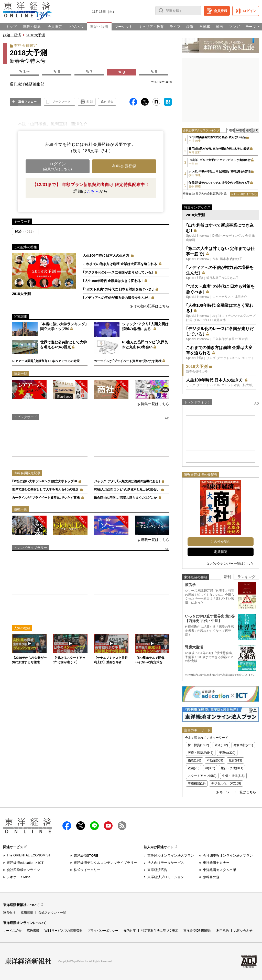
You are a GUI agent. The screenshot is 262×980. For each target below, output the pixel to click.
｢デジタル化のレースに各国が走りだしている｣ (118, 272)
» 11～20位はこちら (244, 194)
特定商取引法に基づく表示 (160, 931)
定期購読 (221, 552)
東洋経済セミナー (216, 863)
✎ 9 (154, 72)
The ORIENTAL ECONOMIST (29, 855)
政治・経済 (12, 35)
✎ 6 (57, 72)
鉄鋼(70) (194, 768)
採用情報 (27, 913)
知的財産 (130, 931)
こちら (93, 191)
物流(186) (194, 760)
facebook (67, 826)
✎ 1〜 (24, 72)
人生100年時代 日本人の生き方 (106, 255)
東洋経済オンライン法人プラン (171, 856)
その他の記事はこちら (151, 306)
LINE (94, 826)
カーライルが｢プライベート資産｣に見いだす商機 (128, 361)
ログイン (249, 11)
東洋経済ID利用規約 (197, 931)
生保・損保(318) (233, 776)
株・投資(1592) (198, 745)
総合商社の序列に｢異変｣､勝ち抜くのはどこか (125, 498)
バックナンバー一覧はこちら (232, 564)
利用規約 (223, 931)
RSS (122, 826)
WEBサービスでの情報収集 (63, 931)
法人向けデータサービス (166, 863)
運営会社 (9, 913)
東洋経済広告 (157, 870)
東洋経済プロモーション (166, 877)
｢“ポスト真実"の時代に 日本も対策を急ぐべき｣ (118, 289)
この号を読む (221, 542)
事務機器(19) (197, 783)
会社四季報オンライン (23, 870)
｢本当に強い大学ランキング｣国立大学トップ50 (44, 481)
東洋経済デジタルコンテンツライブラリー (105, 863)
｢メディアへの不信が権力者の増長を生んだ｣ (116, 298)
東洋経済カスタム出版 (220, 870)
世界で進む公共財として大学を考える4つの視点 (45, 489)
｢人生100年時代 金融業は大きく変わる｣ (113, 281)
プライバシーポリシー (103, 931)
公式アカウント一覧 (52, 913)
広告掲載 (33, 931)
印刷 (90, 102)
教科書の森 (211, 877)
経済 (25, 231)
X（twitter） (81, 826)
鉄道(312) (221, 745)
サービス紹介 (12, 931)
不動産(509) (215, 760)
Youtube (108, 826)
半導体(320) (227, 753)
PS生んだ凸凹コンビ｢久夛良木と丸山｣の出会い (127, 489)
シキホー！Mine (19, 877)
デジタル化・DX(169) (226, 783)
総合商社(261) (243, 745)
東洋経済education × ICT (25, 863)
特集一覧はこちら (155, 404)
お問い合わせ (243, 931)
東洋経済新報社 (28, 961)
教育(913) (235, 760)
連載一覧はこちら (155, 540)
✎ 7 (89, 72)
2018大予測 (36, 35)
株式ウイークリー (87, 870)
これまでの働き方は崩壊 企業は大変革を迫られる (120, 264)
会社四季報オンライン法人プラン (228, 856)
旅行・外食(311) (232, 768)
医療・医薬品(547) (201, 753)
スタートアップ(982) (202, 776)
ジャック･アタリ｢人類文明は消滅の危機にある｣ (127, 481)
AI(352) (210, 768)
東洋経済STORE (86, 856)
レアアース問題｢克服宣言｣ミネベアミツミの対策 (46, 361)
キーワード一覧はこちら (238, 792)
